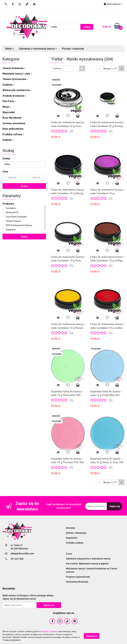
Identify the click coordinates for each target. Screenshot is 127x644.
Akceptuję (92, 636)
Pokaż (24, 237)
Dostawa (71, 528)
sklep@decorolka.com (22, 554)
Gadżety (8, 140)
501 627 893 (17, 559)
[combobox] (68, 68)
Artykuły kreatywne (14, 96)
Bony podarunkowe (13, 129)
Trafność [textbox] (57, 68)
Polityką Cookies (49, 631)
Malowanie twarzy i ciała (17, 74)
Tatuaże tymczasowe (15, 79)
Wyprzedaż (9, 112)
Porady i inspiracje (73, 49)
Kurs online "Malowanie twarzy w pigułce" (88, 564)
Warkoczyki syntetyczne (17, 90)
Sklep (9, 49)
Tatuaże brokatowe (14, 68)
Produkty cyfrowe (13, 134)
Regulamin (72, 538)
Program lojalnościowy (78, 577)
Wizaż (7, 107)
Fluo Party (9, 101)
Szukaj (24, 186)
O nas (69, 554)
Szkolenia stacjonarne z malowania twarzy (88, 559)
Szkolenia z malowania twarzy (38, 49)
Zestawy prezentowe (14, 123)
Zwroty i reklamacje (76, 533)
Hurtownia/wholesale (77, 582)
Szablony (9, 85)
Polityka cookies (75, 543)
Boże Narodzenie (12, 118)
